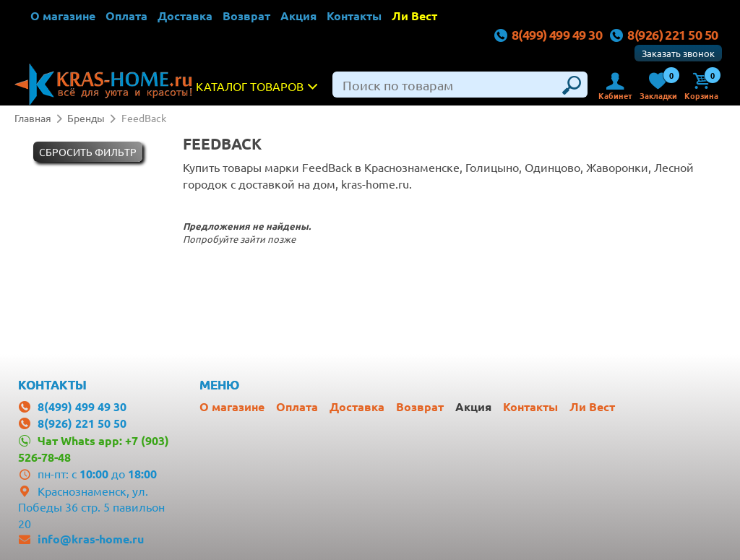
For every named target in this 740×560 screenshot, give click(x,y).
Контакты (354, 16)
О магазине (63, 16)
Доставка (185, 16)
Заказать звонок (678, 53)
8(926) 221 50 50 (664, 34)
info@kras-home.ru (91, 539)
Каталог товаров (261, 86)
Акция (298, 16)
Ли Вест (414, 16)
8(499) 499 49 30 (547, 34)
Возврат (246, 16)
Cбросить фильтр (88, 152)
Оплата (126, 16)
